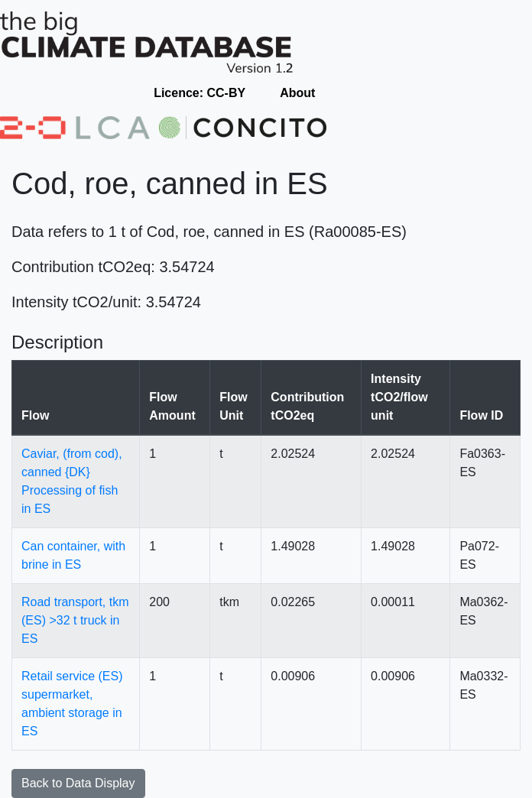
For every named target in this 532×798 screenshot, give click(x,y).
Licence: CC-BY (199, 93)
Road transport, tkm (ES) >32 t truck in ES (75, 620)
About (297, 93)
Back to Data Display (78, 783)
